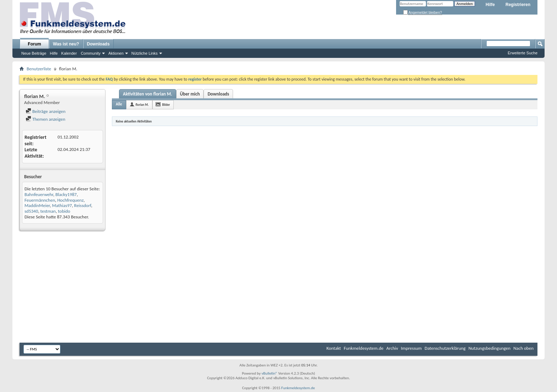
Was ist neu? (66, 44)
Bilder (166, 105)
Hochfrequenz (70, 200)
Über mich (190, 94)
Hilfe (490, 5)
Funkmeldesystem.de (364, 348)
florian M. (142, 105)
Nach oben (523, 348)
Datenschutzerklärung (445, 348)
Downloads (98, 44)
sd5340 (31, 211)
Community (91, 53)
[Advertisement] (278, 288)
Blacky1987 (66, 194)
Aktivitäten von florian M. (148, 94)
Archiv (392, 348)
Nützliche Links (145, 53)
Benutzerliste (39, 69)
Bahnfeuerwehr (39, 194)
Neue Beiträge (34, 53)
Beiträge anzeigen (45, 111)
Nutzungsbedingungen (490, 348)
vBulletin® (269, 373)
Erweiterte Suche (523, 53)
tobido (64, 211)
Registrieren (518, 5)
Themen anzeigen (45, 119)
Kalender (69, 53)
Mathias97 (62, 205)
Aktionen (116, 53)
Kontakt (334, 348)
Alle (119, 104)
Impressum (412, 348)
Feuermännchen (40, 200)
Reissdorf (83, 205)
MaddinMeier (37, 205)
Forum (34, 44)
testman (48, 211)
